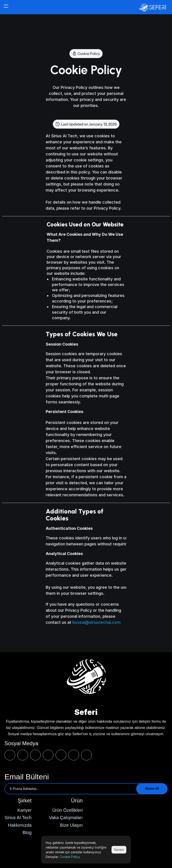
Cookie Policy (70, 857)
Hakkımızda (20, 825)
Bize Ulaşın (71, 825)
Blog (27, 833)
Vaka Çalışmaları (66, 818)
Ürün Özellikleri (67, 810)
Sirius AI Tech (18, 818)
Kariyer (24, 810)
